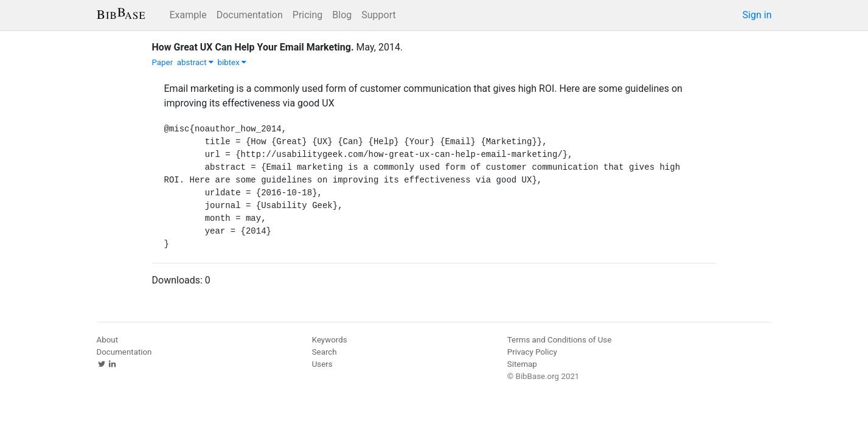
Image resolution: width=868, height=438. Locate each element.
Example (188, 15)
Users (322, 364)
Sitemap (522, 364)
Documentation (250, 15)
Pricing (308, 15)
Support (378, 15)
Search (325, 352)
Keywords (330, 340)
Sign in (757, 15)
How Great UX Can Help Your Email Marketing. (253, 47)
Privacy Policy (532, 352)
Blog (342, 15)
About (108, 340)
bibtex (232, 62)
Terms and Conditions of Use (559, 340)
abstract (195, 62)
